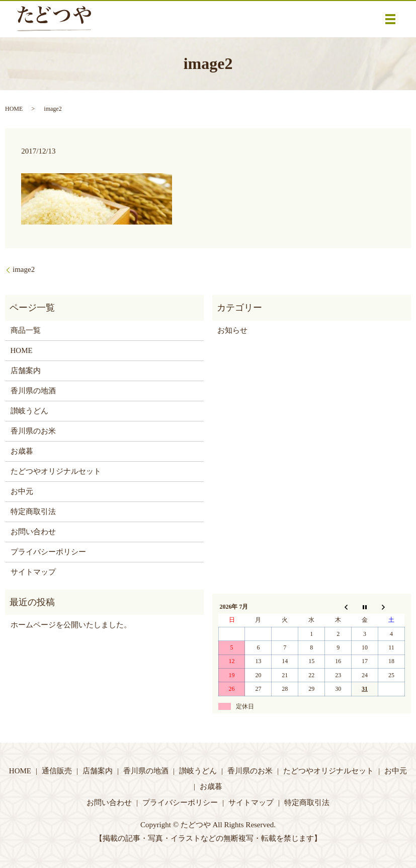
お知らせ (232, 330)
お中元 (22, 491)
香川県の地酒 (33, 391)
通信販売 (57, 771)
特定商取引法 (33, 512)
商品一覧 (26, 330)
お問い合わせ (33, 532)
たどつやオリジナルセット (56, 471)
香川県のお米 (33, 431)
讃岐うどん (29, 411)
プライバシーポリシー (48, 552)
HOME (14, 109)
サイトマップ (33, 572)
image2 (24, 269)
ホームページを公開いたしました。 (71, 625)
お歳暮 (22, 451)
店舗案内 (26, 371)
